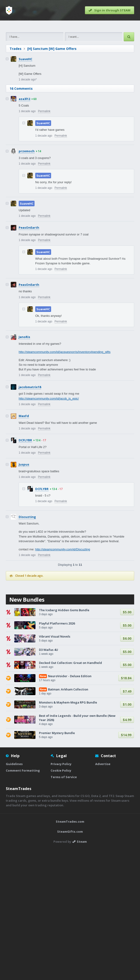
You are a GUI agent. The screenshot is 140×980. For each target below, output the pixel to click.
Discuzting (27, 582)
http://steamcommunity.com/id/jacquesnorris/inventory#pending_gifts (65, 417)
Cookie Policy (61, 901)
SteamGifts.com (70, 962)
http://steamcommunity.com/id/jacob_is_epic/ (49, 464)
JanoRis (24, 402)
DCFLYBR (25, 505)
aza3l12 (24, 164)
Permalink (44, 176)
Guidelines (14, 894)
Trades (16, 114)
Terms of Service (64, 908)
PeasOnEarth (29, 293)
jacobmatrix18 (30, 452)
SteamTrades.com (70, 952)
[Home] (9, 10)
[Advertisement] (70, 59)
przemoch (27, 216)
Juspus (24, 530)
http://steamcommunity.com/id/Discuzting (63, 615)
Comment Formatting (23, 901)
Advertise (103, 894)
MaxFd (24, 481)
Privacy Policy (61, 894)
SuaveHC (25, 124)
